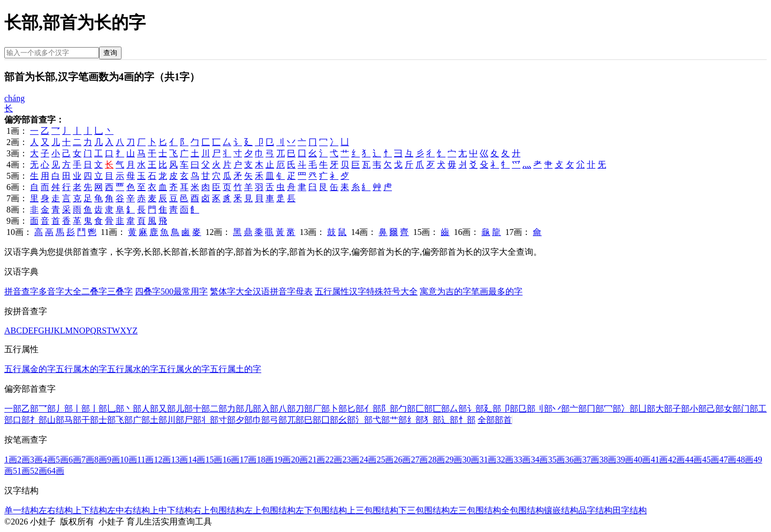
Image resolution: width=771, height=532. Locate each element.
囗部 (330, 420)
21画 (316, 459)
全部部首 (495, 420)
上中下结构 (171, 510)
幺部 (347, 420)
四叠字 (148, 291)
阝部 (390, 409)
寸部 (227, 420)
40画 (642, 459)
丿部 (64, 409)
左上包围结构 (270, 510)
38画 (608, 459)
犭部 (433, 420)
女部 (732, 409)
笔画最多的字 (497, 291)
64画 (56, 471)
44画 (693, 459)
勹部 (407, 409)
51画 (21, 471)
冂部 (595, 409)
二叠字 (94, 291)
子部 (681, 409)
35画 (556, 459)
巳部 (313, 420)
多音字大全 (60, 291)
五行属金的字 (30, 369)
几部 (253, 409)
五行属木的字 (81, 369)
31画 (488, 459)
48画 (745, 459)
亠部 (578, 409)
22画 (334, 459)
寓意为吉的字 (445, 291)
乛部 (47, 409)
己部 (715, 409)
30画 (471, 459)
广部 (141, 420)
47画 (728, 459)
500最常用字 (184, 291)
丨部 (81, 409)
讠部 (475, 409)
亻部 (373, 409)
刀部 (304, 409)
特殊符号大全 (392, 291)
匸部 (441, 409)
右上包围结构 (218, 510)
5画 (62, 459)
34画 (539, 459)
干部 (90, 420)
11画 (145, 459)
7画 (88, 459)
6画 (75, 459)
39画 (625, 459)
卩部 (510, 409)
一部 (13, 409)
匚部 (424, 409)
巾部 (261, 420)
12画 (162, 459)
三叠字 (120, 291)
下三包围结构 (424, 510)
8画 (101, 459)
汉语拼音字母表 (283, 291)
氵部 (364, 420)
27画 (419, 459)
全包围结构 (523, 510)
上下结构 (90, 510)
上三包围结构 (373, 510)
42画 (676, 459)
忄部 (467, 420)
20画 (299, 459)
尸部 (193, 420)
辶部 (450, 420)
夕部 (244, 420)
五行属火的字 (184, 369)
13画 (179, 459)
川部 (176, 420)
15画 (214, 459)
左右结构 (56, 510)
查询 (110, 53)
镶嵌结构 (561, 510)
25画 (385, 459)
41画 (659, 459)
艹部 (398, 420)
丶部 (133, 409)
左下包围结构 (321, 510)
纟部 (415, 420)
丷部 (561, 409)
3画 (36, 459)
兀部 (296, 420)
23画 (351, 459)
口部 (21, 420)
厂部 (321, 409)
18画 (265, 459)
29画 (453, 459)
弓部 (278, 420)
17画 (248, 459)
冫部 (630, 409)
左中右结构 (128, 510)
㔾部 (527, 409)
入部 (270, 409)
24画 (368, 459)
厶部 (458, 409)
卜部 (338, 409)
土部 (158, 420)
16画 (231, 459)
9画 (114, 459)
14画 (196, 459)
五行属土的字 (236, 369)
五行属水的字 (133, 369)
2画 (24, 459)
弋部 (381, 420)
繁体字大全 (231, 291)
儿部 (184, 409)
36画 (573, 459)
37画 (591, 459)
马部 (73, 420)
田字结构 (630, 510)
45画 (710, 459)
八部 (287, 409)
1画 (11, 459)
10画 (128, 459)
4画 (49, 459)
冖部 (613, 409)
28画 (436, 459)
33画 (522, 459)
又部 (167, 409)
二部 (218, 409)
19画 (282, 459)
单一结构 (21, 510)
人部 (150, 409)
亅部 (99, 409)
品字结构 (595, 510)
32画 (505, 459)
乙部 (30, 409)
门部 (750, 409)
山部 (56, 420)
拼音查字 (21, 291)
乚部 (116, 409)
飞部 (124, 420)
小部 (698, 409)
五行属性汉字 (341, 291)
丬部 (210, 420)
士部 (107, 420)
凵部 (647, 409)
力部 (236, 409)
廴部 (493, 409)
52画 (39, 471)
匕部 (356, 409)
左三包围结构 (475, 510)
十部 (201, 409)
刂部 (544, 409)
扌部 (39, 420)
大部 (664, 409)
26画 (402, 459)
